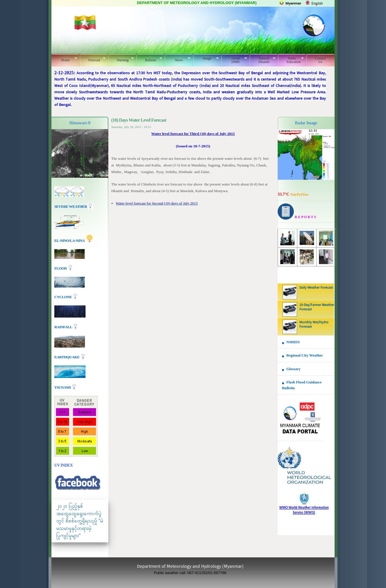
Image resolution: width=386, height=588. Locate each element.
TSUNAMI (63, 387)
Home (64, 59)
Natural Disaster (262, 60)
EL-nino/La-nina (69, 241)
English (317, 4)
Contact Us (320, 60)
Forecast (93, 59)
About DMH (234, 60)
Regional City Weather (305, 355)
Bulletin (149, 59)
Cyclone (63, 297)
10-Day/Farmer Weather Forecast (317, 307)
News (178, 59)
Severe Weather (74, 206)
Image (206, 58)
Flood (61, 268)
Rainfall (64, 327)
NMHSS (293, 342)
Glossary (293, 369)
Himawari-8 (80, 123)
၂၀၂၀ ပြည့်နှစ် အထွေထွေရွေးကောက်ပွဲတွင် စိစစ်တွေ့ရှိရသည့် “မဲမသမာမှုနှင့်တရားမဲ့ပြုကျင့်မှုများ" (80, 521)
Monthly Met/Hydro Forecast (314, 325)
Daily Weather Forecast (316, 288)
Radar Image (306, 123)
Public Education (291, 60)
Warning (121, 59)
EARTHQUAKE (67, 357)
